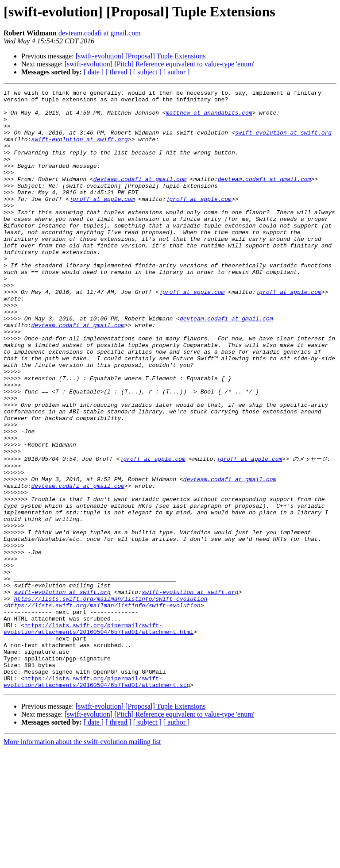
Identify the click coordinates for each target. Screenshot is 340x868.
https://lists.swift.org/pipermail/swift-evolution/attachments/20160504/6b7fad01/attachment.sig (97, 799)
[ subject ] (147, 72)
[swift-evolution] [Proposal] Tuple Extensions (141, 56)
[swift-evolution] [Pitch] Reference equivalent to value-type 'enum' (160, 64)
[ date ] (94, 72)
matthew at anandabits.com (209, 118)
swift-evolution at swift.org (283, 142)
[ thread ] (118, 72)
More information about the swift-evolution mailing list (82, 860)
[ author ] (177, 72)
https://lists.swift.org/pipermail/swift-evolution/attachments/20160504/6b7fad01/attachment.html (99, 736)
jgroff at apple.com (102, 221)
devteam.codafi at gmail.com (100, 33)
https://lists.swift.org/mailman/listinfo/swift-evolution (110, 700)
